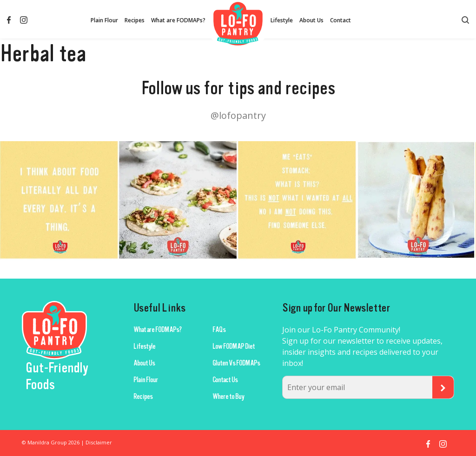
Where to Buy (228, 397)
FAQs (219, 330)
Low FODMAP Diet (234, 346)
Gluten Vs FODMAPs (236, 363)
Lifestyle (282, 20)
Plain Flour (104, 20)
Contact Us (225, 380)
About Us (311, 20)
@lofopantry (238, 115)
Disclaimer (99, 442)
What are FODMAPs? (178, 20)
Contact (340, 20)
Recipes (135, 20)
